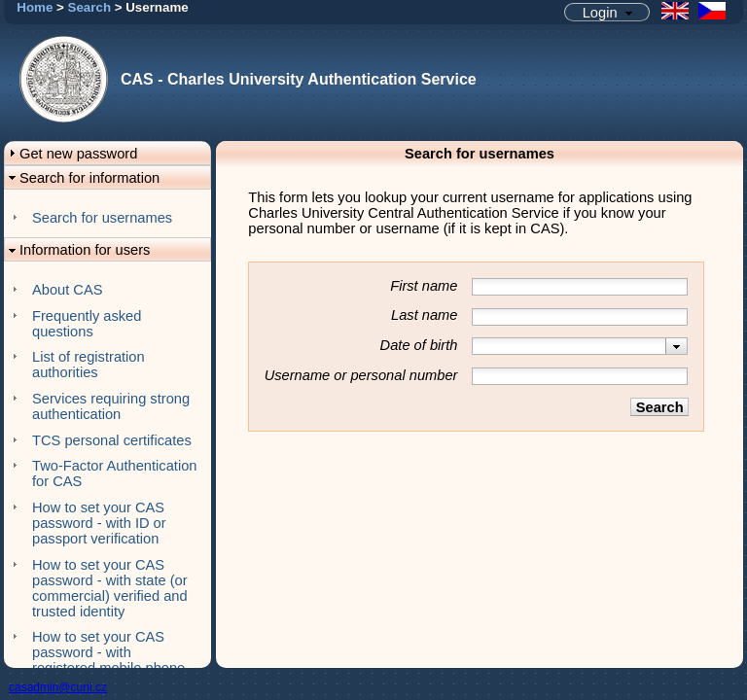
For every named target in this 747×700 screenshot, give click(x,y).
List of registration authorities (89, 365)
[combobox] (580, 346)
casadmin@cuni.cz (58, 687)
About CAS (68, 290)
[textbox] (569, 346)
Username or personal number (361, 375)
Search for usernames (102, 218)
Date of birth (419, 345)
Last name (424, 315)
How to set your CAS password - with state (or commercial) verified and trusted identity (110, 588)
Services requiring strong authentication (111, 406)
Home (35, 7)
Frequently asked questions (87, 324)
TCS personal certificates (112, 440)
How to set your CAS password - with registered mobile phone (108, 652)
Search (89, 7)
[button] (607, 12)
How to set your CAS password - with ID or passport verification (99, 523)
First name (424, 286)
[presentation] (676, 346)
